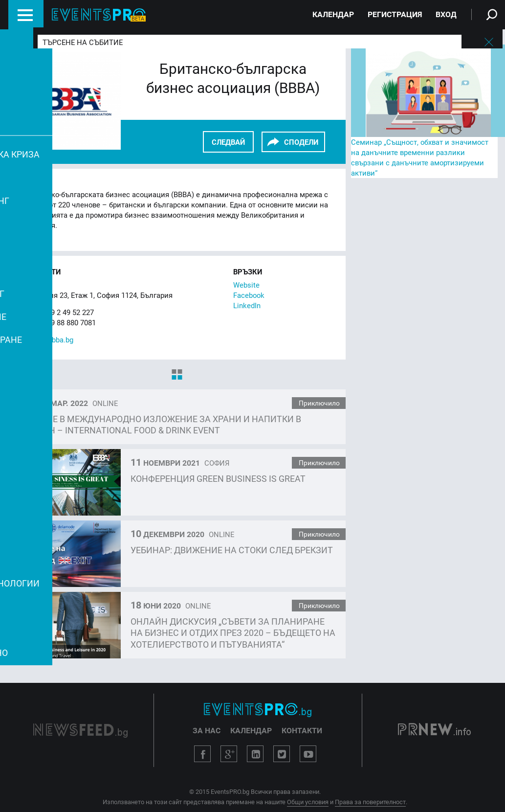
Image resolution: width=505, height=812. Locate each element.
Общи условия (308, 802)
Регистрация (395, 14)
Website (246, 285)
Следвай (228, 142)
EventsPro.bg (258, 710)
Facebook (249, 295)
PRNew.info (434, 730)
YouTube (308, 754)
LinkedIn (247, 305)
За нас (207, 730)
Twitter (282, 754)
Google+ (229, 754)
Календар (333, 14)
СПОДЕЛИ (301, 142)
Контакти (302, 730)
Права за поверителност (370, 802)
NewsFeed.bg (80, 730)
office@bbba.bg (48, 339)
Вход (446, 14)
